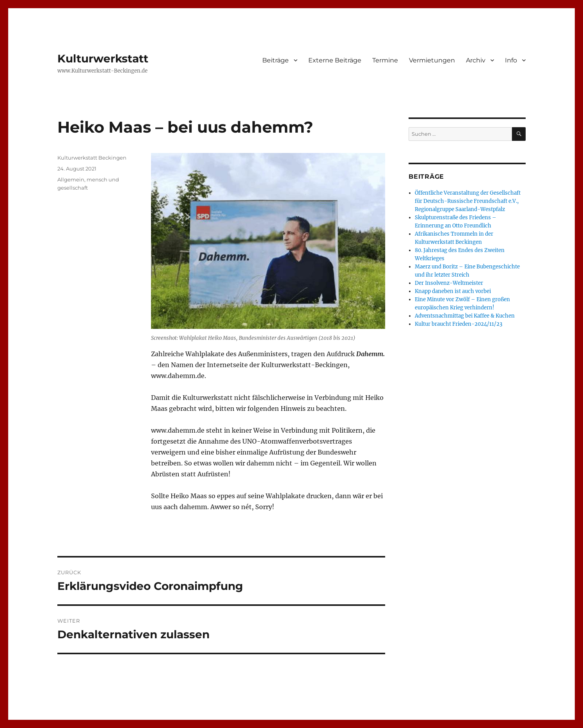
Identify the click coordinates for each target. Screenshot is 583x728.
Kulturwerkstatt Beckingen (92, 158)
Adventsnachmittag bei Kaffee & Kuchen (465, 316)
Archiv (476, 60)
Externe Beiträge (335, 60)
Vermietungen (432, 60)
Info (511, 60)
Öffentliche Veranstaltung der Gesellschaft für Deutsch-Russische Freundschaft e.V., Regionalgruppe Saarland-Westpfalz (468, 201)
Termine (385, 60)
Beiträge (276, 60)
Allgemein (71, 179)
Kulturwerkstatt (103, 59)
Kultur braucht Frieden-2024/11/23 (459, 324)
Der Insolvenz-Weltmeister (449, 283)
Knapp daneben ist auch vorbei (453, 291)
